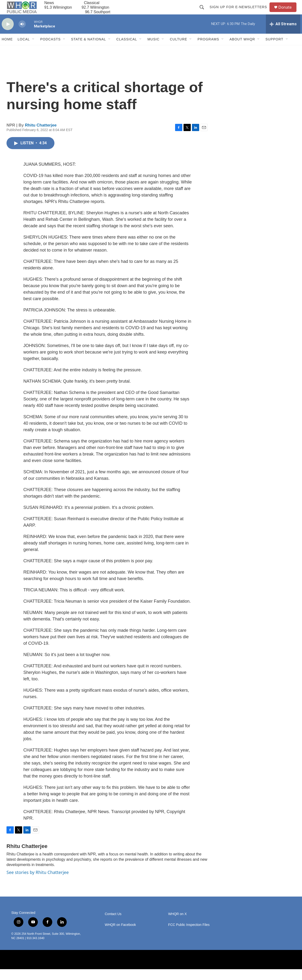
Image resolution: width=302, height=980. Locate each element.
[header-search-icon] (204, 13)
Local (24, 50)
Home (7, 50)
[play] (8, 35)
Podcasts (50, 50)
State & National (89, 50)
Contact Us (113, 925)
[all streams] (283, 35)
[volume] (22, 35)
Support (274, 50)
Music (153, 50)
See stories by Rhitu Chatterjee (38, 883)
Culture (178, 50)
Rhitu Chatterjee (41, 136)
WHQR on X (177, 925)
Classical (127, 50)
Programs (208, 50)
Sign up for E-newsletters (240, 13)
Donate (288, 13)
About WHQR (242, 50)
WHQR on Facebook (120, 936)
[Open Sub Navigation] (33, 50)
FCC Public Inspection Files (189, 936)
